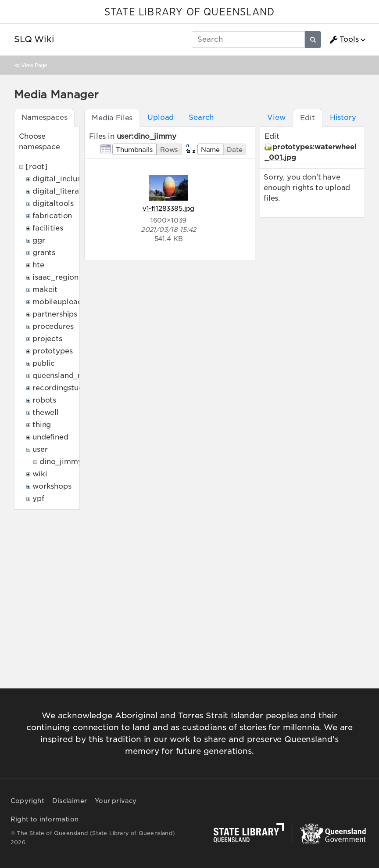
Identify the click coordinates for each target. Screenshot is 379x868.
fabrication (52, 216)
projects (47, 339)
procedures (53, 326)
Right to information (45, 819)
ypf (38, 499)
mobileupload (57, 302)
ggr (39, 240)
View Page (34, 65)
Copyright (27, 801)
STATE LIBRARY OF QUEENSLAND (189, 12)
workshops (52, 486)
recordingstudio (61, 388)
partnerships (55, 314)
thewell (46, 412)
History (343, 117)
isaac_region (55, 277)
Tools (344, 40)
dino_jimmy (61, 462)
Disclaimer (70, 801)
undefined (50, 437)
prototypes (52, 351)
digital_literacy (60, 191)
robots (44, 400)
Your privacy (116, 801)
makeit (45, 290)
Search (201, 117)
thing (42, 425)
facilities (48, 228)
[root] (37, 167)
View (276, 117)
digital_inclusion (62, 179)
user (40, 449)
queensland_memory (70, 376)
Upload (161, 117)
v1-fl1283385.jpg (168, 208)
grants (44, 253)
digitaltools (53, 203)
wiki (40, 474)
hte (38, 265)
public (44, 363)
